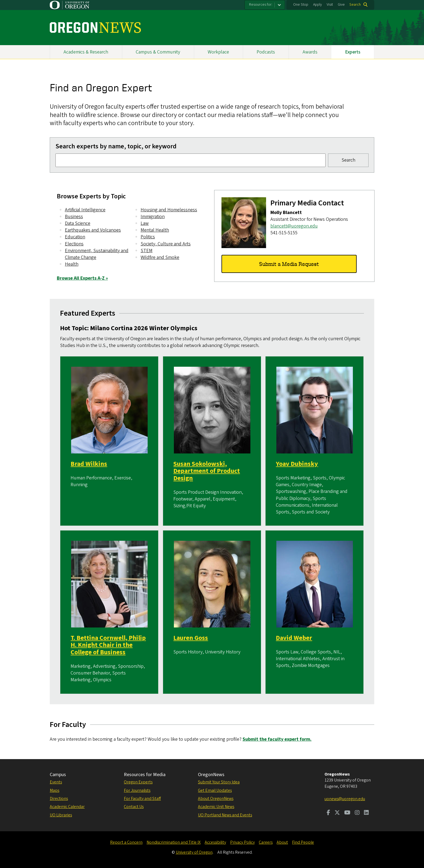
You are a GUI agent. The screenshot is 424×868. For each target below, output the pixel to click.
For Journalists (137, 790)
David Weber (294, 638)
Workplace (218, 52)
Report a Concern (126, 842)
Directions (59, 799)
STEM (147, 251)
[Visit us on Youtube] (347, 813)
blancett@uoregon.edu (294, 226)
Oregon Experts (138, 782)
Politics (148, 237)
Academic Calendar (67, 807)
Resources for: (261, 5)
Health (72, 264)
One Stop (301, 5)
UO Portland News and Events (225, 815)
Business (74, 217)
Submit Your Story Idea (219, 782)
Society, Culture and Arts (166, 244)
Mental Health (155, 230)
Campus (58, 775)
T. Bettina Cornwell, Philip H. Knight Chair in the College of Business (108, 645)
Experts (353, 52)
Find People (303, 842)
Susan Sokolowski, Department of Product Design (207, 471)
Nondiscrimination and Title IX (174, 842)
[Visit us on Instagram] (357, 813)
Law (145, 223)
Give (341, 5)
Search (355, 5)
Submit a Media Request (289, 264)
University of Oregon (194, 852)
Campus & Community (158, 52)
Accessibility (215, 842)
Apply (317, 5)
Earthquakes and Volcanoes (93, 230)
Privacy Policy (242, 842)
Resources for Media (145, 775)
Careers (266, 842)
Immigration (153, 217)
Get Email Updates (215, 790)
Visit (330, 5)
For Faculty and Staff (142, 799)
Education (75, 237)
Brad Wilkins (89, 464)
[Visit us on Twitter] (337, 813)
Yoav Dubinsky (297, 464)
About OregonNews (216, 799)
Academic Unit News (216, 807)
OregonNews (211, 775)
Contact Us (134, 807)
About (282, 842)
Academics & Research (86, 52)
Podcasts (266, 52)
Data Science (78, 223)
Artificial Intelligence (85, 210)
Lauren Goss (191, 638)
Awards (310, 52)
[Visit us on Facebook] (328, 813)
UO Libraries (61, 815)
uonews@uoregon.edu (345, 799)
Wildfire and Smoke (160, 257)
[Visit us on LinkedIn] (366, 813)
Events (56, 782)
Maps (54, 790)
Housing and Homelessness (169, 210)
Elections (74, 244)
